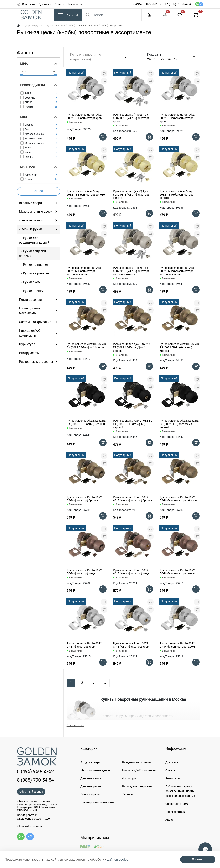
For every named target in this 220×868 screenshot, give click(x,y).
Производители (175, 812)
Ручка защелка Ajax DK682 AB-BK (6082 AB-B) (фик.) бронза (87, 346)
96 (169, 59)
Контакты (29, 4)
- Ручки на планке (33, 265)
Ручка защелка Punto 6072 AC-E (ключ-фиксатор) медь (131, 572)
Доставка (45, 4)
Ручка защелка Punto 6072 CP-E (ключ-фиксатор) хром (131, 645)
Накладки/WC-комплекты (139, 770)
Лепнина (128, 794)
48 (156, 59)
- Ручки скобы (31, 282)
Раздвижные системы (137, 762)
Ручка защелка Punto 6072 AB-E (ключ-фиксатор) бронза (133, 499)
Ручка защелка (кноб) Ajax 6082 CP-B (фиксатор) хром (84, 116)
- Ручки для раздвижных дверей (34, 240)
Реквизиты (75, 4)
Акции (169, 820)
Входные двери (90, 762)
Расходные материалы (137, 786)
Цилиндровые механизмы (97, 802)
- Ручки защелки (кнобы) (32, 254)
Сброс (39, 191)
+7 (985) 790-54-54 (178, 4)
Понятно (198, 859)
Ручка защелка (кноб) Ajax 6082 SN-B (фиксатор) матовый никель (84, 271)
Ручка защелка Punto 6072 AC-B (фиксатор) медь (84, 572)
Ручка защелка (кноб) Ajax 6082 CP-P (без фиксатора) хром (177, 118)
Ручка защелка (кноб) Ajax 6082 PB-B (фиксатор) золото (86, 193)
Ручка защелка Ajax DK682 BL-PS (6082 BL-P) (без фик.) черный (179, 424)
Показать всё (75, 725)
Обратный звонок (31, 792)
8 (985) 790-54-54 (35, 780)
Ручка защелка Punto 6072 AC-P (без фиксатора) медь (177, 572)
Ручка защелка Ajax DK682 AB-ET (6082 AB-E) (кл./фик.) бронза (133, 347)
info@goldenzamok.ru (29, 827)
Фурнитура (129, 778)
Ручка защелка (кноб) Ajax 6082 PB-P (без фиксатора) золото (177, 195)
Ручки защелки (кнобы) (61, 26)
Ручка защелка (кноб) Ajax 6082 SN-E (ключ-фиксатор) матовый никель (131, 271)
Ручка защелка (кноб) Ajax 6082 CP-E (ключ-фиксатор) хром (131, 118)
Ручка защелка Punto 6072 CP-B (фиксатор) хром (84, 645)
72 (162, 59)
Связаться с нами (177, 804)
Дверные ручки (33, 26)
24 (149, 59)
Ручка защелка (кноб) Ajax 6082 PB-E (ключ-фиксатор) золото (131, 195)
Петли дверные (90, 794)
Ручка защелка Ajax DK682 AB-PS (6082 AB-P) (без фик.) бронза (180, 347)
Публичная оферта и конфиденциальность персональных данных (180, 791)
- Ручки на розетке (34, 273)
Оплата (60, 4)
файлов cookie (117, 860)
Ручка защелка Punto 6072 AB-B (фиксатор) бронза (84, 499)
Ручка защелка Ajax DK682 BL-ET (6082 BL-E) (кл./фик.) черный (133, 424)
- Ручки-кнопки (31, 291)
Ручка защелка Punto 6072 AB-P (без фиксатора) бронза (179, 499)
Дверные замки (91, 778)
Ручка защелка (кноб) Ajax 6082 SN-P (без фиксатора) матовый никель (177, 271)
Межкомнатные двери (95, 770)
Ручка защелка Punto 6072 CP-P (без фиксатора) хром (177, 645)
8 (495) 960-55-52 (144, 4)
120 (177, 59)
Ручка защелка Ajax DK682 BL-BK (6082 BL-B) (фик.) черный (86, 422)
